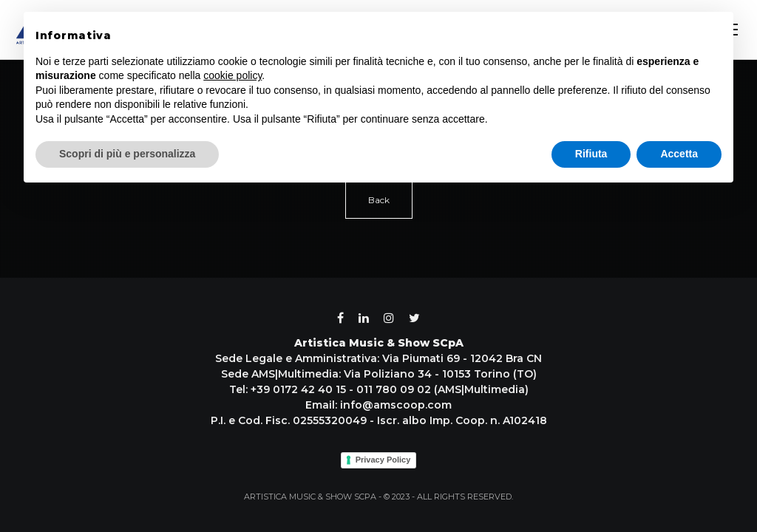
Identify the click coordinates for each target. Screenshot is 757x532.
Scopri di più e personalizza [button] (127, 154)
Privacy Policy (383, 460)
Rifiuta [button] (591, 154)
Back (379, 200)
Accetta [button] (679, 154)
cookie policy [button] (232, 75)
